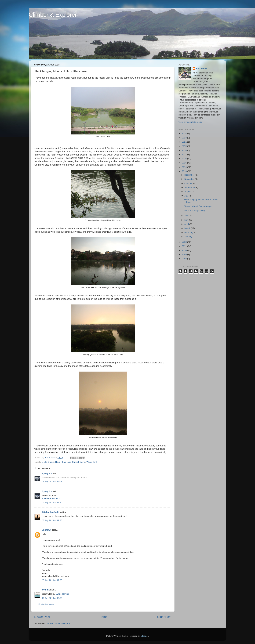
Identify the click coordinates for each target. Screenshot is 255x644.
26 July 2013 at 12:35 (52, 580)
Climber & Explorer (53, 15)
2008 (185, 259)
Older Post (164, 617)
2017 (185, 154)
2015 (185, 163)
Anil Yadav (201, 68)
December (190, 175)
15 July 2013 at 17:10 (52, 502)
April (187, 224)
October (189, 183)
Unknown (46, 530)
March (188, 228)
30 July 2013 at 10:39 (52, 598)
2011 (185, 246)
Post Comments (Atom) (59, 623)
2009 (185, 255)
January (189, 237)
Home (103, 617)
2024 (185, 133)
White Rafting (62, 594)
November (190, 179)
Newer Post (42, 617)
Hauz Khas (61, 462)
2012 (185, 242)
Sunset (75, 462)
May (187, 220)
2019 (185, 146)
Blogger (145, 636)
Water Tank (92, 462)
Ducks (51, 462)
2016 (185, 159)
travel (83, 462)
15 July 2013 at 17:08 (52, 482)
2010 (185, 250)
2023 (185, 138)
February (189, 233)
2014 (185, 167)
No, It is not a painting (194, 210)
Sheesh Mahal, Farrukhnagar (198, 206)
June (187, 216)
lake (69, 462)
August (188, 192)
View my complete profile (190, 122)
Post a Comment (46, 604)
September (190, 187)
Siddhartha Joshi (50, 512)
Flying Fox (47, 473)
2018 (185, 150)
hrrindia (46, 590)
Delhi (44, 462)
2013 (185, 171)
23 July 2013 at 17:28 (52, 520)
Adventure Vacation (51, 498)
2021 (185, 142)
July (187, 196)
